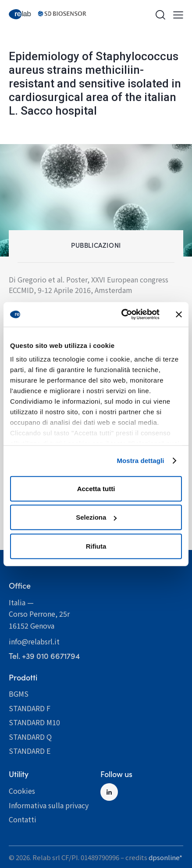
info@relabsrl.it (34, 641)
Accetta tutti (96, 488)
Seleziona (96, 517)
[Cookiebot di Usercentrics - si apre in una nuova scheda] (122, 315)
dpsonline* (165, 857)
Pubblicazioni (96, 245)
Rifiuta (96, 546)
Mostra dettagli (140, 461)
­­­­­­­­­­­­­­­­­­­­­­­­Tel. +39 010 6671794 (44, 656)
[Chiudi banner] (179, 315)
